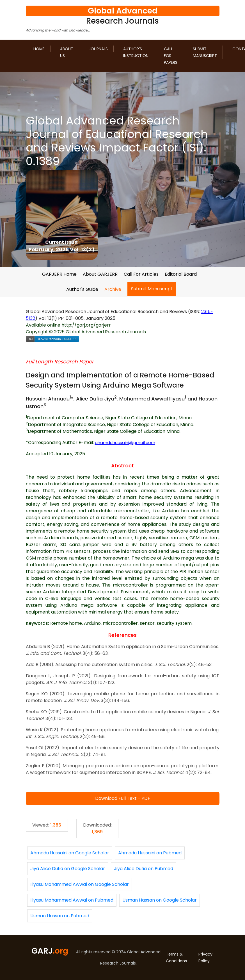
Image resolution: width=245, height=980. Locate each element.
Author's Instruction (136, 52)
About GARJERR (100, 274)
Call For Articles (141, 274)
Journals (98, 49)
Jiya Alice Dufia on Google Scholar (68, 869)
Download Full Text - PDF (123, 798)
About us (67, 52)
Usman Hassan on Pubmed (60, 916)
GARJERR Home (59, 274)
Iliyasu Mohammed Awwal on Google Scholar (80, 884)
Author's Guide (82, 289)
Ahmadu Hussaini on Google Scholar (70, 853)
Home (39, 49)
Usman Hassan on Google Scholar (160, 900)
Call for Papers (171, 56)
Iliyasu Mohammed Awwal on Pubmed (72, 900)
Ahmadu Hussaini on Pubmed (150, 853)
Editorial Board (181, 274)
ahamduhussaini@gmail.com (125, 443)
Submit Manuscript (205, 52)
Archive (113, 289)
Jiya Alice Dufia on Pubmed (144, 869)
